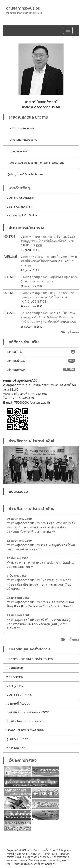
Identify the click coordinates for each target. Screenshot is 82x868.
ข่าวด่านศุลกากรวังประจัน (24, 140)
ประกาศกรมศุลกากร (19, 695)
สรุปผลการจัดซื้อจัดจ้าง (22, 215)
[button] (9, 465)
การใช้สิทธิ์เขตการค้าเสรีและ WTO (28, 712)
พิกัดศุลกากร (15, 677)
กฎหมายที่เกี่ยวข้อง (18, 704)
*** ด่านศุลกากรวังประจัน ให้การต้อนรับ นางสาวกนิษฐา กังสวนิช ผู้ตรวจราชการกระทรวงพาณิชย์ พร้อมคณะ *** (39, 582)
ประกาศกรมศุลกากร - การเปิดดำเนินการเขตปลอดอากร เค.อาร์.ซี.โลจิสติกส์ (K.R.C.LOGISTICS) (48, 297)
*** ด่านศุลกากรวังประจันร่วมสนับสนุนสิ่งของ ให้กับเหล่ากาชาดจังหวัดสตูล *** (41, 545)
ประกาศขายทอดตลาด (20, 198)
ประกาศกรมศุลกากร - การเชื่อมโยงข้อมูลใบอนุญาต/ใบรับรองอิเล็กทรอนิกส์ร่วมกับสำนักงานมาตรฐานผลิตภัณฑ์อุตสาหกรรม (48, 317)
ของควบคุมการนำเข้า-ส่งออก (25, 730)
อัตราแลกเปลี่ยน (17, 748)
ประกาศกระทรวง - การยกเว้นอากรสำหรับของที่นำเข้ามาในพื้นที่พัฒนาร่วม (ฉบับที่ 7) (49, 261)
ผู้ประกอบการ (15, 668)
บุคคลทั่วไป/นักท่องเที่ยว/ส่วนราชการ (30, 659)
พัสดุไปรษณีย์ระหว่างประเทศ (26, 175)
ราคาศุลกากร (15, 686)
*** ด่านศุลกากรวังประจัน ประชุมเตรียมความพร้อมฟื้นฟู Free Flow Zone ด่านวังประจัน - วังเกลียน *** (40, 602)
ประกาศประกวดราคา (19, 207)
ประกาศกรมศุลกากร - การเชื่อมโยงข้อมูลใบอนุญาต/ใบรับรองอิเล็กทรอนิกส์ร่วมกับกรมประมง (48, 241)
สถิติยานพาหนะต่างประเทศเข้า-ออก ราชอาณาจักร (37, 163)
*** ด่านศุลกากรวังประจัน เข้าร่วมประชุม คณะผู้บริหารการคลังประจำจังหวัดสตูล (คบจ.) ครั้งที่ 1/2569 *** (38, 622)
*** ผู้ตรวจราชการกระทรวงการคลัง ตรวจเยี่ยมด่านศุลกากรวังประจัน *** (40, 563)
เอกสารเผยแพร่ (19, 151)
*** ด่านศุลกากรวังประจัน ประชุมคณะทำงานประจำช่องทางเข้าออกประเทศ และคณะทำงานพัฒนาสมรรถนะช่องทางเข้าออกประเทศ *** (41, 525)
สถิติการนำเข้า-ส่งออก (22, 128)
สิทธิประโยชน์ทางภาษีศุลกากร (25, 721)
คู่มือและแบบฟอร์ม (18, 739)
